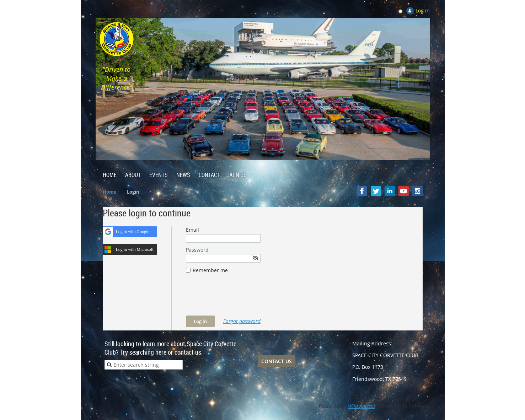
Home (110, 192)
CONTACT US (277, 361)
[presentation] (240, 298)
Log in (423, 10)
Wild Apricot (362, 406)
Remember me (210, 270)
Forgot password (242, 321)
